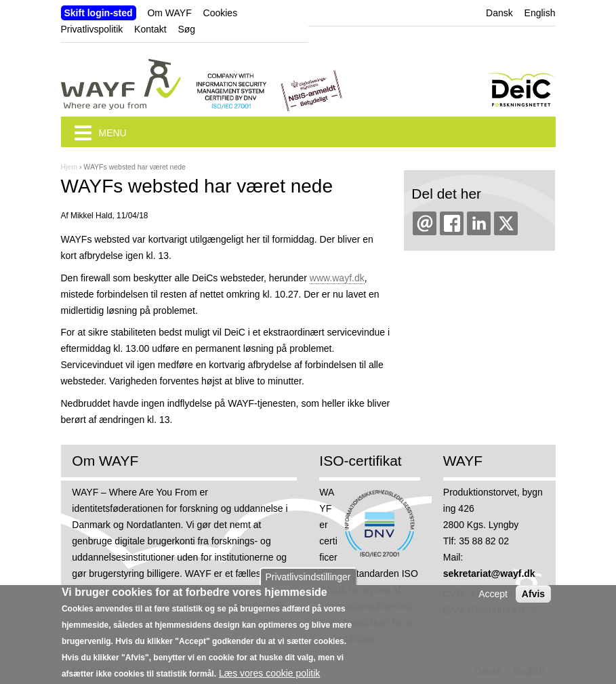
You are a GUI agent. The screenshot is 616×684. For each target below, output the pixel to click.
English (540, 13)
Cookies (221, 13)
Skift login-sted (99, 13)
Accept (493, 599)
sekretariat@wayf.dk (489, 574)
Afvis (533, 599)
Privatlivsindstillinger (308, 582)
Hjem (69, 167)
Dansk (499, 13)
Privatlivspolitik (92, 29)
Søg (186, 29)
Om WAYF (169, 13)
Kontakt (150, 29)
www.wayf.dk (337, 278)
